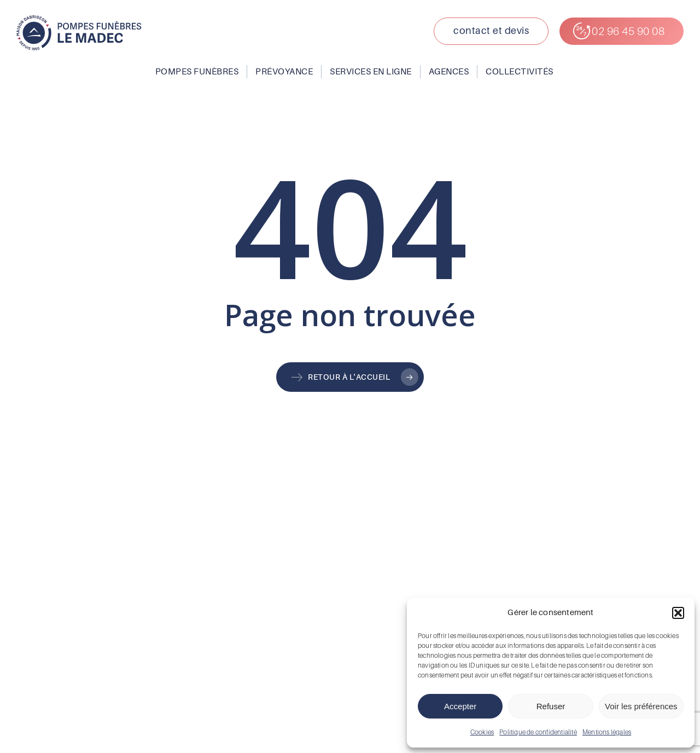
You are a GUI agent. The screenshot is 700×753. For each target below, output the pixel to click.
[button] (678, 613)
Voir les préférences (641, 706)
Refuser (551, 706)
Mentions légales (607, 732)
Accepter (460, 706)
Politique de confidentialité (538, 732)
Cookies (482, 732)
